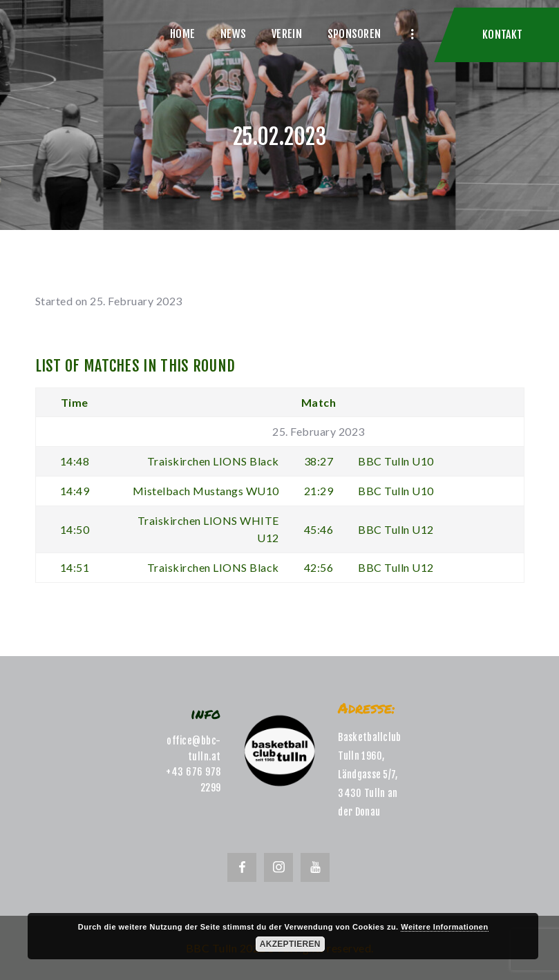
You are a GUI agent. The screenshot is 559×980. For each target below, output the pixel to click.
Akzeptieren (290, 944)
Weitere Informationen (444, 927)
